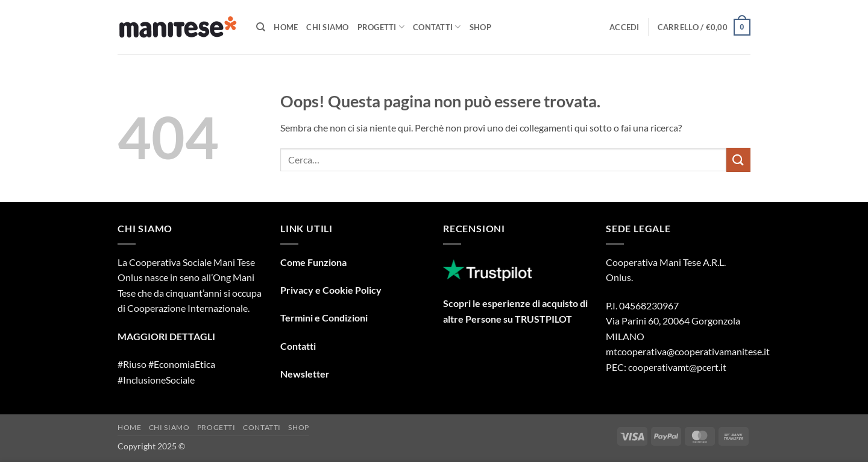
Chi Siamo (327, 27)
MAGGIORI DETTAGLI (166, 336)
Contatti (437, 27)
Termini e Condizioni (324, 318)
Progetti (381, 27)
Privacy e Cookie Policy (331, 290)
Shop (480, 27)
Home (286, 27)
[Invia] (738, 160)
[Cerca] (261, 27)
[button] (624, 27)
